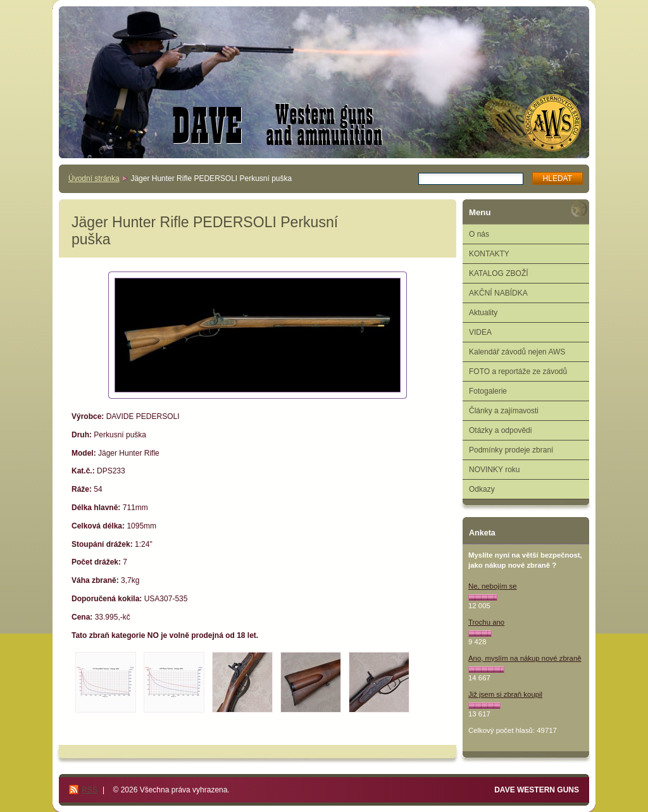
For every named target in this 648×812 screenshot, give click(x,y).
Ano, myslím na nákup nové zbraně (525, 658)
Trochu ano (486, 622)
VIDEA (480, 332)
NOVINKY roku (494, 470)
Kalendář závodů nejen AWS (517, 352)
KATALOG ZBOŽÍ (499, 273)
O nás (479, 234)
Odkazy (482, 489)
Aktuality (483, 313)
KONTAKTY (489, 254)
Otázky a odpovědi (500, 430)
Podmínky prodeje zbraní (511, 450)
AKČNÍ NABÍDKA (498, 293)
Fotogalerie (488, 391)
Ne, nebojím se (493, 586)
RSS (90, 790)
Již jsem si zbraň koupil (505, 694)
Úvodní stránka (94, 178)
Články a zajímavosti (504, 411)
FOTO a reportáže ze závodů (518, 372)
